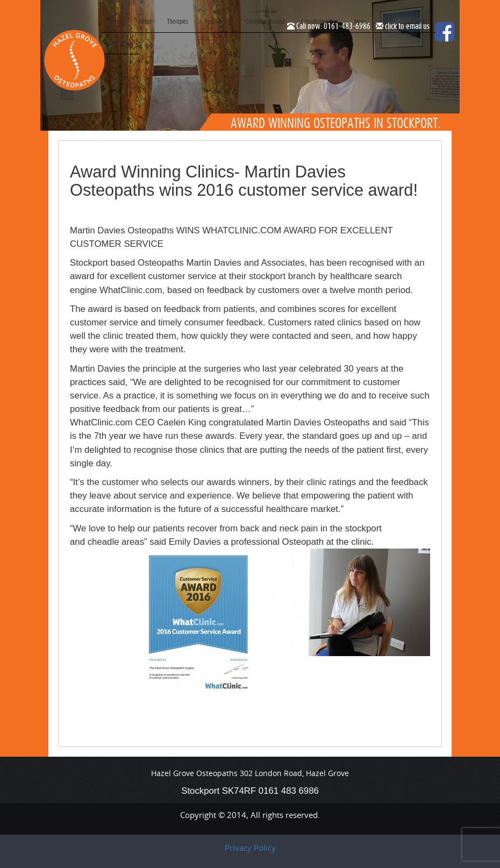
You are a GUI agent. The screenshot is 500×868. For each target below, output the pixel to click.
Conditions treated (265, 21)
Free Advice (217, 21)
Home (116, 21)
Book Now (120, 43)
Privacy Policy (250, 848)
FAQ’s (389, 21)
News (360, 21)
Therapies (178, 21)
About (145, 21)
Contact (419, 21)
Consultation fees (320, 21)
